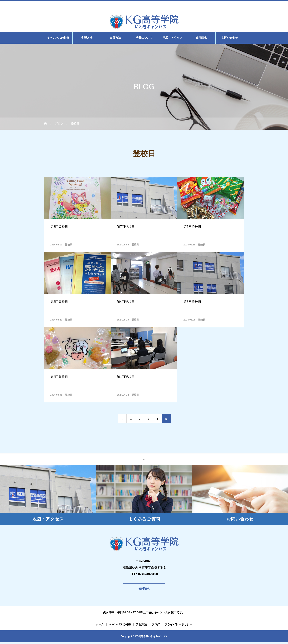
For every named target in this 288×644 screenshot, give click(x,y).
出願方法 (115, 38)
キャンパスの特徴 (58, 38)
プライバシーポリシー (178, 626)
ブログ (156, 626)
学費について (144, 38)
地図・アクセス (173, 38)
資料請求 (201, 38)
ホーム (100, 626)
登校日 (69, 245)
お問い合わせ (230, 38)
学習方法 (87, 38)
